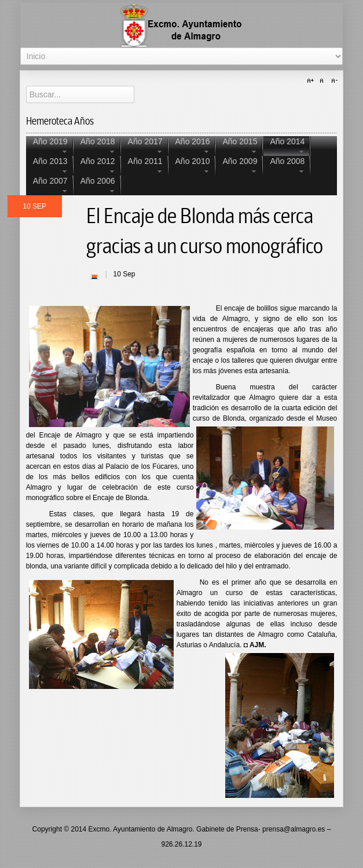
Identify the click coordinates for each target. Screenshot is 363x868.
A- (333, 81)
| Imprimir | (94, 275)
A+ (312, 81)
